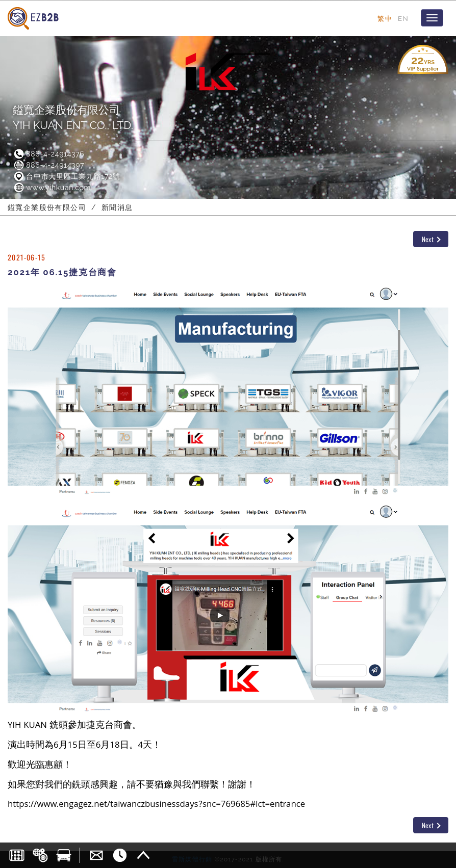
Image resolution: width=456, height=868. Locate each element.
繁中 (385, 18)
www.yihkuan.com (52, 188)
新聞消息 (117, 207)
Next (431, 239)
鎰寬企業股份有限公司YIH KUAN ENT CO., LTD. (73, 117)
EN (403, 18)
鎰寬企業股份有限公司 (47, 207)
